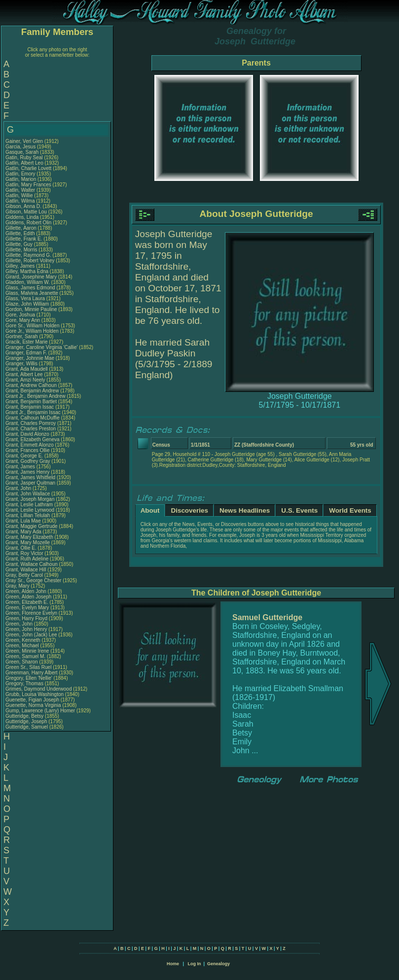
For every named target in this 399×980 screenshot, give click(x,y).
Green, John (20, 624)
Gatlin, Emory (21, 174)
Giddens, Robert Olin (28, 223)
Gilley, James (21, 266)
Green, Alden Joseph (28, 597)
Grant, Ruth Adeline (27, 559)
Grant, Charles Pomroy (31, 423)
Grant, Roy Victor (24, 553)
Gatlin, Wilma (21, 201)
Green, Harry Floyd (26, 618)
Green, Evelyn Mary (27, 608)
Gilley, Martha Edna (27, 271)
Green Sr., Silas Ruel (28, 667)
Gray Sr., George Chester (33, 580)
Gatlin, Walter (21, 190)
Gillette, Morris (22, 250)
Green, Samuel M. (25, 656)
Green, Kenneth (23, 640)
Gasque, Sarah (23, 152)
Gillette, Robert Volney (30, 261)
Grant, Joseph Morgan (30, 499)
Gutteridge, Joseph (27, 721)
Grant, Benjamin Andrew (32, 391)
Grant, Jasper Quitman (30, 483)
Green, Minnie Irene (27, 651)
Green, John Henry (26, 629)
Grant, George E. (24, 456)
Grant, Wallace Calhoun (32, 564)
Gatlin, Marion (21, 179)
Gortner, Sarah (22, 336)
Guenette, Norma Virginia (33, 705)
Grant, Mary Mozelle (28, 542)
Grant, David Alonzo (27, 434)
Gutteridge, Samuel (27, 727)
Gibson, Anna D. (23, 206)
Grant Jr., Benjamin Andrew (36, 396)
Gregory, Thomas (25, 683)
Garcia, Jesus (21, 147)
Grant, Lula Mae (23, 521)
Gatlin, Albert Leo (24, 163)
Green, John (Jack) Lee (31, 635)
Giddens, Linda (23, 217)
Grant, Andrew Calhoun (31, 385)
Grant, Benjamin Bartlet (31, 402)
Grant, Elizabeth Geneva (33, 439)
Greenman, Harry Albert (32, 673)
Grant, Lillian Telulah (28, 515)
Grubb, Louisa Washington (35, 694)
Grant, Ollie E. (21, 548)
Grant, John (19, 488)
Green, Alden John (26, 591)
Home (173, 964)
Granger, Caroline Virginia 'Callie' (41, 347)
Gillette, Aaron (22, 228)
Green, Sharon (22, 662)
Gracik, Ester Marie (27, 342)
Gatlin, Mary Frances (28, 185)
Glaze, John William (27, 304)
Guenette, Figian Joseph (32, 700)
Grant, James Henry (27, 472)
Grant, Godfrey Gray (28, 461)
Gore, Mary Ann (23, 320)
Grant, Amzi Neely (25, 380)
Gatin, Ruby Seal (24, 157)
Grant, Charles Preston (31, 429)
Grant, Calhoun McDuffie (33, 418)
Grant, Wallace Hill (26, 570)
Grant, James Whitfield (30, 477)
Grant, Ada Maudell (27, 369)
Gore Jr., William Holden (32, 331)
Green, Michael (23, 646)
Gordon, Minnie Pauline (31, 309)
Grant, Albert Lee (24, 374)
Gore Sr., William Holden (32, 326)
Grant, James (21, 467)
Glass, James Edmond (30, 288)
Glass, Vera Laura (25, 298)
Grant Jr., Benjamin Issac (33, 412)
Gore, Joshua (21, 315)
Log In (194, 964)
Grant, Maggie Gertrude (32, 526)
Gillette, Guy (20, 244)
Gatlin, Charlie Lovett (28, 168)
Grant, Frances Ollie (27, 450)
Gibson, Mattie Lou (26, 212)
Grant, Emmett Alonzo (30, 445)
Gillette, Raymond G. (28, 255)
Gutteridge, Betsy (25, 716)
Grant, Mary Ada (23, 532)
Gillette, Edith (21, 233)
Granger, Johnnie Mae (30, 358)
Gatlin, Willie (20, 195)
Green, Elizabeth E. (27, 602)
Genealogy (218, 964)
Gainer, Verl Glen (24, 141)
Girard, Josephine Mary (31, 277)
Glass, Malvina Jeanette (32, 293)
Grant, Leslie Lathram (29, 505)
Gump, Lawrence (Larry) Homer (40, 711)
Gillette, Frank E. (24, 239)
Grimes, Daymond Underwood (39, 689)
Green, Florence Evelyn (31, 613)
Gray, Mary (18, 586)
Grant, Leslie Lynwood (30, 510)
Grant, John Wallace (28, 494)
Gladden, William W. (28, 282)
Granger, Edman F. (26, 353)
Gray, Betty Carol (24, 575)
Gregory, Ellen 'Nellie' (30, 678)
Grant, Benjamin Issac (30, 407)
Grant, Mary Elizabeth (29, 537)
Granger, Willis (22, 364)
